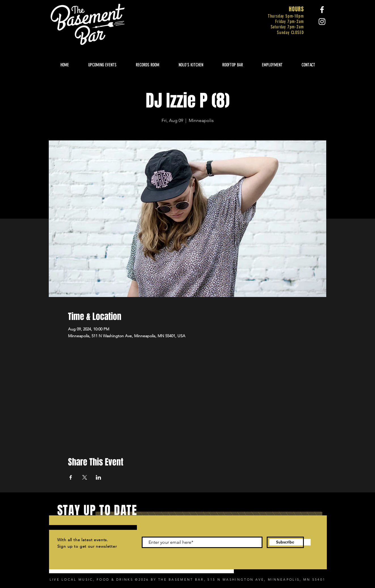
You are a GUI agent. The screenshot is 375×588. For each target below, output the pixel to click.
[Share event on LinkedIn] (98, 477)
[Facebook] (322, 10)
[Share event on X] (85, 477)
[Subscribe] (285, 542)
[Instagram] (322, 22)
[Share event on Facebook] (71, 477)
